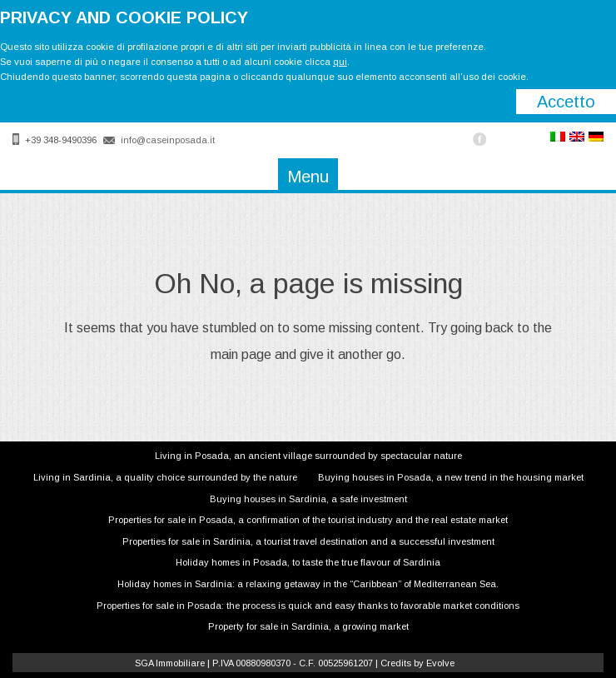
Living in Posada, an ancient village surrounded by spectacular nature (308, 456)
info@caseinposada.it (168, 140)
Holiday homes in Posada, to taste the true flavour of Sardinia (308, 562)
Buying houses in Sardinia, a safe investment (308, 499)
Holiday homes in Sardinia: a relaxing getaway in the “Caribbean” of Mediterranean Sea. (308, 584)
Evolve (440, 663)
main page (241, 354)
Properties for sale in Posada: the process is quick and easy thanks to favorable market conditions (308, 606)
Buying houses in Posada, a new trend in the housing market (451, 477)
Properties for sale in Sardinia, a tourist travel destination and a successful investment (308, 541)
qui (340, 62)
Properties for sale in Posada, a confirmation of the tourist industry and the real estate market (308, 520)
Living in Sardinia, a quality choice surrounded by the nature (165, 477)
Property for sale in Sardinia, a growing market (308, 626)
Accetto (566, 102)
